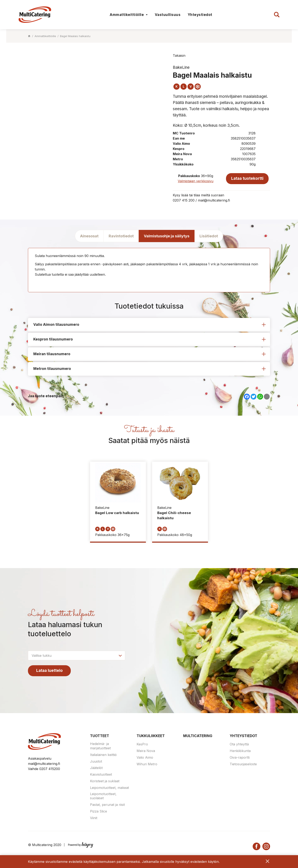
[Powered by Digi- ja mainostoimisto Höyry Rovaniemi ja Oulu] (81, 844)
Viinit (94, 818)
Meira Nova (146, 751)
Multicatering (198, 736)
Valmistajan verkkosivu (196, 181)
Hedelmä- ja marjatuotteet (100, 746)
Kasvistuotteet (101, 775)
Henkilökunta (240, 751)
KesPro (142, 745)
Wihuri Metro (147, 764)
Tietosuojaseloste (243, 764)
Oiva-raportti (240, 758)
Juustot (96, 762)
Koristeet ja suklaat (105, 781)
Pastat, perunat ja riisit (107, 805)
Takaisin (179, 56)
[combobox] (77, 656)
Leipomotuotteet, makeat (109, 788)
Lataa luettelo (49, 671)
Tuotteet (100, 736)
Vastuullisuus (168, 15)
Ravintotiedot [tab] (121, 236)
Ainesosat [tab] (89, 236)
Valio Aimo (145, 758)
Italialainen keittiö (103, 755)
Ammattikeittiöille (127, 15)
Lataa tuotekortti (247, 178)
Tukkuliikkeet (151, 736)
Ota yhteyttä (239, 745)
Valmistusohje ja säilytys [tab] (167, 236)
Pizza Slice (99, 812)
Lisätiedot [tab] (209, 236)
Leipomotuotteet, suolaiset (103, 796)
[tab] (149, 325)
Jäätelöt (96, 768)
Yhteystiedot (200, 15)
